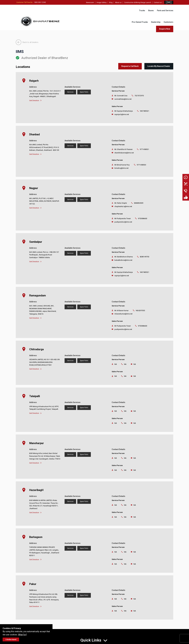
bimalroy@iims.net (121, 168)
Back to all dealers (27, 42)
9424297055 (140, 311)
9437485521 (145, 111)
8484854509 (139, 203)
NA (125, 364)
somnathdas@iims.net (123, 99)
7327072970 (139, 96)
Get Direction (35, 100)
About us (118, 2)
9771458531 (144, 149)
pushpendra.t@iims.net (123, 222)
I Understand (11, 639)
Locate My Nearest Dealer (159, 66)
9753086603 (143, 218)
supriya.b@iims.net (122, 114)
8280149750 (145, 257)
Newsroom (90, 2)
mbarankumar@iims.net (123, 314)
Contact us (158, 2)
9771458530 (141, 165)
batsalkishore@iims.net (123, 260)
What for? (23, 635)
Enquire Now (165, 29)
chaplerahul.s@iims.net (123, 206)
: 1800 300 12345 (31, 2)
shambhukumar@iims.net (124, 153)
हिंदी (169, 2)
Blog (111, 2)
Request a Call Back (130, 66)
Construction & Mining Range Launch (138, 2)
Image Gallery (102, 2)
